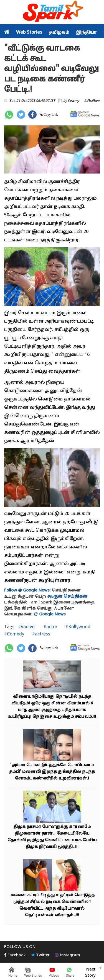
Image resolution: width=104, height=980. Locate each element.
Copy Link (50, 115)
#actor (50, 626)
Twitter (40, 955)
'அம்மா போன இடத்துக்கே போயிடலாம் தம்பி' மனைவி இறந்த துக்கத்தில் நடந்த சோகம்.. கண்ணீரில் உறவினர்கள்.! (52, 772)
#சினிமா (92, 101)
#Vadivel (27, 626)
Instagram (68, 955)
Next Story (90, 972)
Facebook (15, 955)
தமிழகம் (59, 33)
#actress (41, 634)
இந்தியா (86, 33)
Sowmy (73, 101)
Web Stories (29, 33)
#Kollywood (77, 626)
